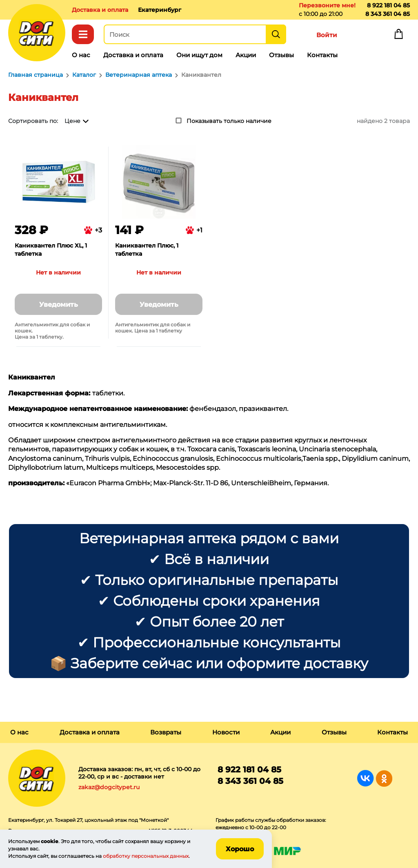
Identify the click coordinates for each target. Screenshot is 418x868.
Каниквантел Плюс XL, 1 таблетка (51, 250)
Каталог (83, 34)
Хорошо (240, 849)
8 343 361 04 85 (388, 14)
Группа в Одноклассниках (384, 778)
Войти (327, 35)
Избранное (362, 36)
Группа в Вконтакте (366, 778)
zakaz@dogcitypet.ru (109, 787)
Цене (72, 121)
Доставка (100, 10)
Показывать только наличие (229, 121)
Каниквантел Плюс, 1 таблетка (147, 250)
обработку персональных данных (146, 856)
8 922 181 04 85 (388, 5)
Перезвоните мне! (327, 5)
